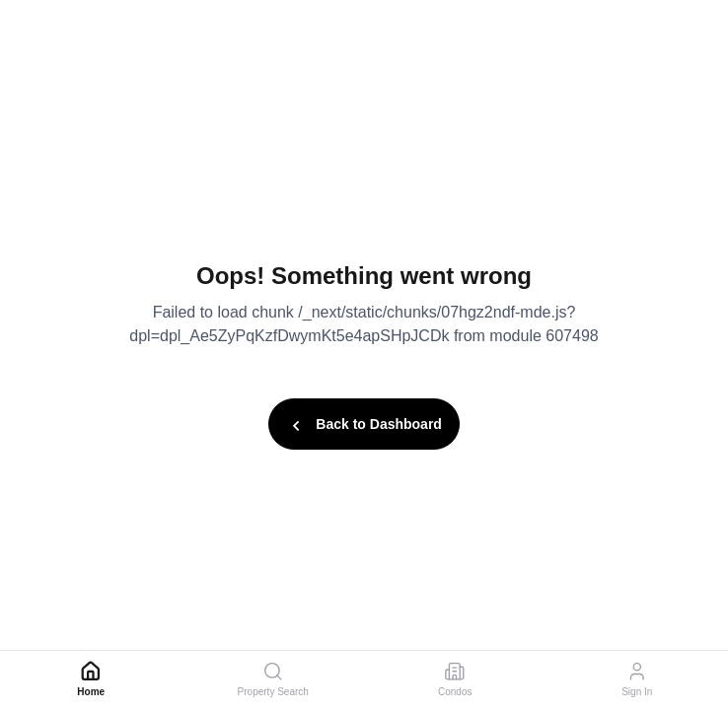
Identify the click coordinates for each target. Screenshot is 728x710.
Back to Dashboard (364, 426)
